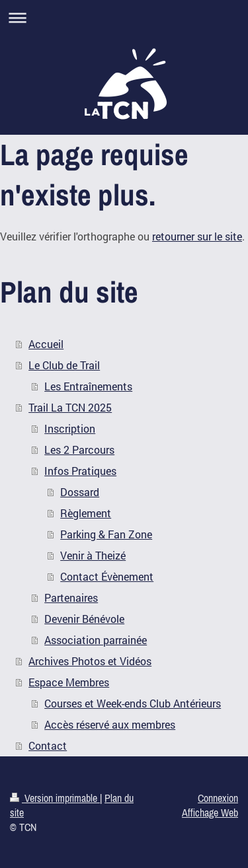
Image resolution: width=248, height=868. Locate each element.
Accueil (46, 344)
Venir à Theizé (93, 555)
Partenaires (71, 597)
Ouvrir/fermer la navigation (124, 18)
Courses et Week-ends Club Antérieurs (133, 703)
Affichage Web (210, 813)
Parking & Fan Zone (106, 534)
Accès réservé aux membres (110, 724)
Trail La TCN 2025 (70, 407)
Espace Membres (69, 682)
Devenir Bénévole (84, 619)
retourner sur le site (197, 236)
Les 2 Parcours (79, 450)
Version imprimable (55, 798)
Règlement (86, 513)
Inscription (70, 428)
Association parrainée (96, 640)
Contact (48, 745)
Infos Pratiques (80, 471)
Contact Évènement (107, 576)
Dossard (80, 492)
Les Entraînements (88, 386)
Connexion (218, 798)
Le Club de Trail (64, 365)
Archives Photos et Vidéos (90, 661)
